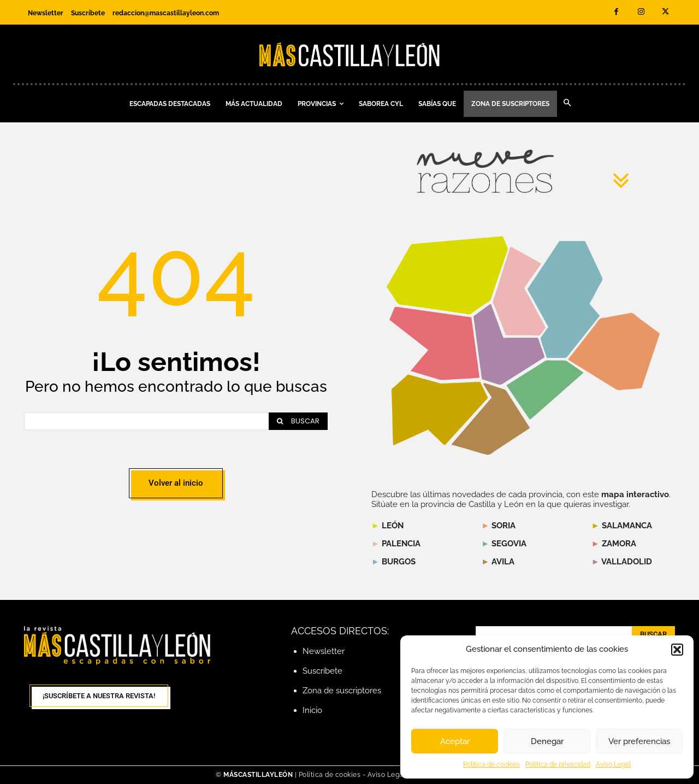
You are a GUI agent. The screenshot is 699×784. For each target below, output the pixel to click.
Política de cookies (491, 764)
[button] (677, 650)
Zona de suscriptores (342, 691)
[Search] (298, 421)
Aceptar (455, 741)
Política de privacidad (558, 764)
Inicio (312, 710)
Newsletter (324, 651)
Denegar (547, 741)
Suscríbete (322, 671)
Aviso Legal (613, 764)
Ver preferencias (639, 741)
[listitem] (435, 343)
